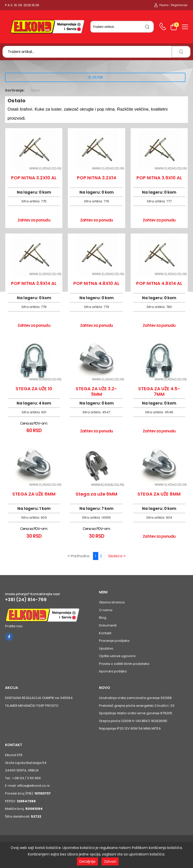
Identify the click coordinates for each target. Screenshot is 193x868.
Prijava (161, 5)
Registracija (179, 5)
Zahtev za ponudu (34, 220)
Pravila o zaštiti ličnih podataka (124, 664)
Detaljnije (87, 861)
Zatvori (110, 861)
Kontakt (105, 633)
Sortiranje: (15, 90)
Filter (98, 77)
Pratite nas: (14, 626)
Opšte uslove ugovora (117, 656)
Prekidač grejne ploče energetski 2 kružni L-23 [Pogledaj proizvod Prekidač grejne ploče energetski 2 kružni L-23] (137, 706)
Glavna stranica (112, 602)
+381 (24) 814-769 (26, 600)
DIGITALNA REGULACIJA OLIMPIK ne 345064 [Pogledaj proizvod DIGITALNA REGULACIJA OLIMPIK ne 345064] (39, 698)
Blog (103, 618)
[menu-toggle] (185, 27)
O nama (106, 610)
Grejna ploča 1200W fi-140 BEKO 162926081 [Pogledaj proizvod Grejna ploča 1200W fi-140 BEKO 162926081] (133, 721)
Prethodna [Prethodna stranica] (79, 556)
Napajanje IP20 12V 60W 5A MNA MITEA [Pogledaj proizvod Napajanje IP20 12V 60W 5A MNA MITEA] (130, 728)
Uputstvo (106, 648)
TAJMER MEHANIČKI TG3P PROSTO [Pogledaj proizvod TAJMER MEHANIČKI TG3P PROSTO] (32, 706)
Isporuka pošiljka (113, 671)
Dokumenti (108, 625)
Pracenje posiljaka (114, 641)
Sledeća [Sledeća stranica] (117, 556)
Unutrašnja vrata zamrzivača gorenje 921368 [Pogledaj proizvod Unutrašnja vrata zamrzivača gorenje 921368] (135, 698)
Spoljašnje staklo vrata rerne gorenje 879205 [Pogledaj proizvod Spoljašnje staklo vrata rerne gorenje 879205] (136, 713)
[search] (147, 27)
